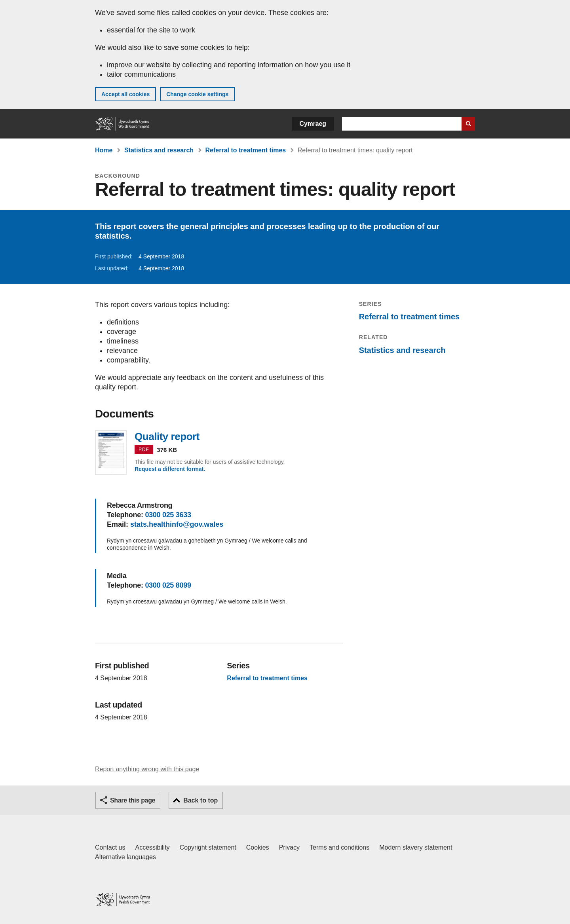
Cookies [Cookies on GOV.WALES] (258, 847)
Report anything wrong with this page (147, 769)
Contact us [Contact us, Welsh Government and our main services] (110, 847)
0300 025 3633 (168, 515)
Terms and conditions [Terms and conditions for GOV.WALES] (339, 847)
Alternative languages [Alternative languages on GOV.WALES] (125, 857)
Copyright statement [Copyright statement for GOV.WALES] (208, 847)
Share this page (133, 800)
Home (104, 150)
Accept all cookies (125, 94)
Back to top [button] (200, 800)
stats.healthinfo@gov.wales (177, 524)
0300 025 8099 (168, 585)
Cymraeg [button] (313, 124)
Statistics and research (159, 150)
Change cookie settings (197, 94)
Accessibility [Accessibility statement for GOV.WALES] (152, 847)
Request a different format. (170, 469)
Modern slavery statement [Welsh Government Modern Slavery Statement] (416, 847)
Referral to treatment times (246, 150)
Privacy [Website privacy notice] (289, 847)
